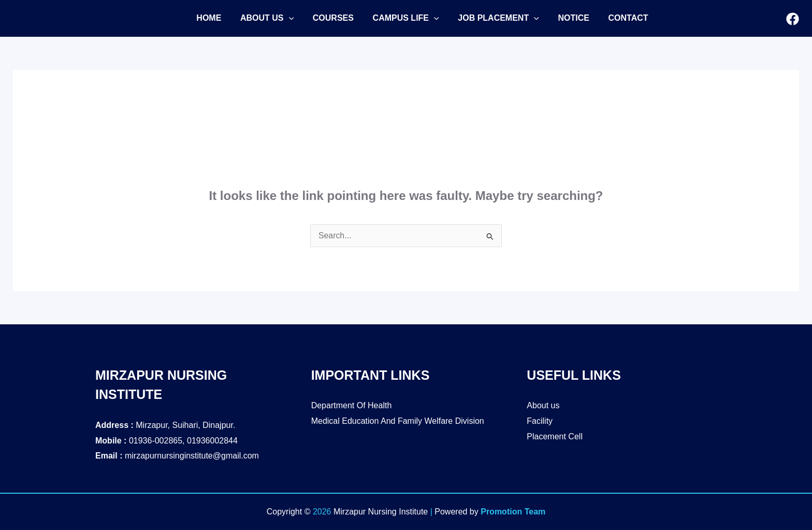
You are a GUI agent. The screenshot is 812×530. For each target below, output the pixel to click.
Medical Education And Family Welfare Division (398, 421)
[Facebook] (793, 19)
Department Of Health (352, 405)
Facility (540, 421)
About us (543, 405)
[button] (263, 18)
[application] (285, 18)
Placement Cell (555, 436)
